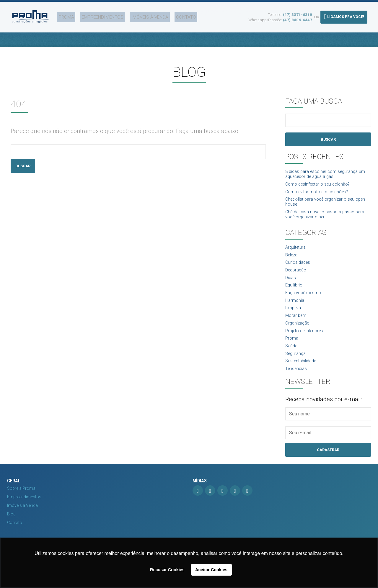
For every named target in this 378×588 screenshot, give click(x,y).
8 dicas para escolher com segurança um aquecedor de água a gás (325, 175)
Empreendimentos (93, 16)
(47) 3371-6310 (298, 13)
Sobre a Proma (21, 504)
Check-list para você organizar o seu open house (323, 205)
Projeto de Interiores (307, 343)
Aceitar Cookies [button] (211, 570)
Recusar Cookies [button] (167, 570)
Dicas (291, 285)
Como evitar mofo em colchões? (320, 194)
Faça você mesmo (305, 302)
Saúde (292, 359)
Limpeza (294, 318)
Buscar (24, 166)
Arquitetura (296, 253)
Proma (61, 16)
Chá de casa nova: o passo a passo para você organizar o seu (328, 219)
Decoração (297, 277)
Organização (299, 335)
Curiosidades (299, 269)
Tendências (297, 384)
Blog (11, 530)
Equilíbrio (294, 294)
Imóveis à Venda (136, 16)
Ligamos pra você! (344, 15)
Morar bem (297, 326)
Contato (169, 16)
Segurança (296, 367)
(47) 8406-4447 (298, 18)
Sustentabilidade (302, 375)
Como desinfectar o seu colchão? (321, 186)
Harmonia (295, 310)
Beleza (292, 261)
